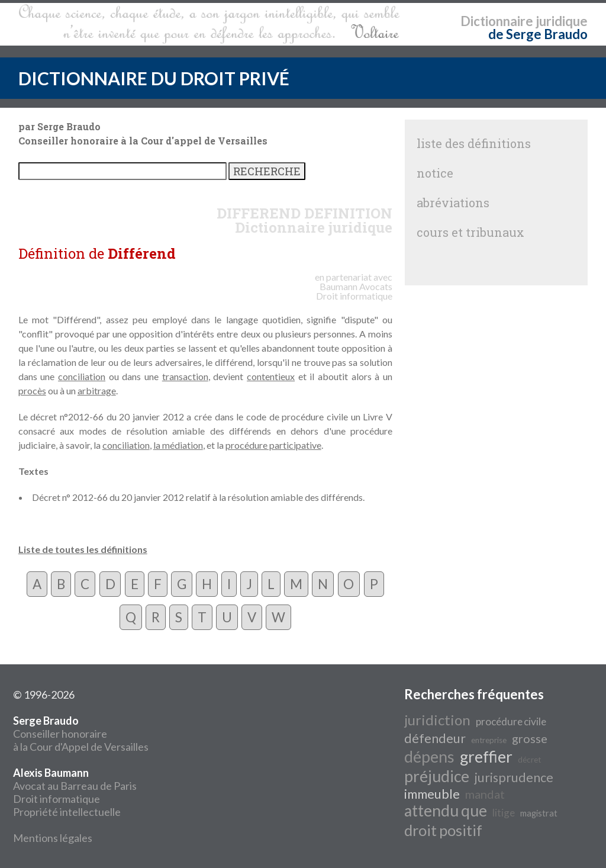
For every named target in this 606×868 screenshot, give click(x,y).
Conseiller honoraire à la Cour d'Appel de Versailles (81, 734)
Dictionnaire (497, 21)
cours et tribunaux (470, 232)
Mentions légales (53, 838)
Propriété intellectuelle (67, 812)
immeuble (432, 794)
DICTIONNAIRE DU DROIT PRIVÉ (154, 78)
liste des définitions (474, 143)
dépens (429, 757)
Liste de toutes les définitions (83, 549)
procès (32, 390)
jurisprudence (514, 777)
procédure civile (511, 721)
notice (435, 173)
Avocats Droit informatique (354, 291)
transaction (185, 376)
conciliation (82, 376)
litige (504, 813)
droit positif (443, 830)
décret (529, 760)
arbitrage (97, 390)
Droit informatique (57, 799)
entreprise (489, 740)
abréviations (453, 202)
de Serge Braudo (538, 34)
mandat (485, 794)
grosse (530, 738)
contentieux (271, 376)
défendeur (435, 738)
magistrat (539, 813)
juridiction (437, 720)
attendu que (446, 811)
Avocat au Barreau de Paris (75, 786)
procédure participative (273, 445)
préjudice (437, 776)
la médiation (178, 445)
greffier (486, 757)
